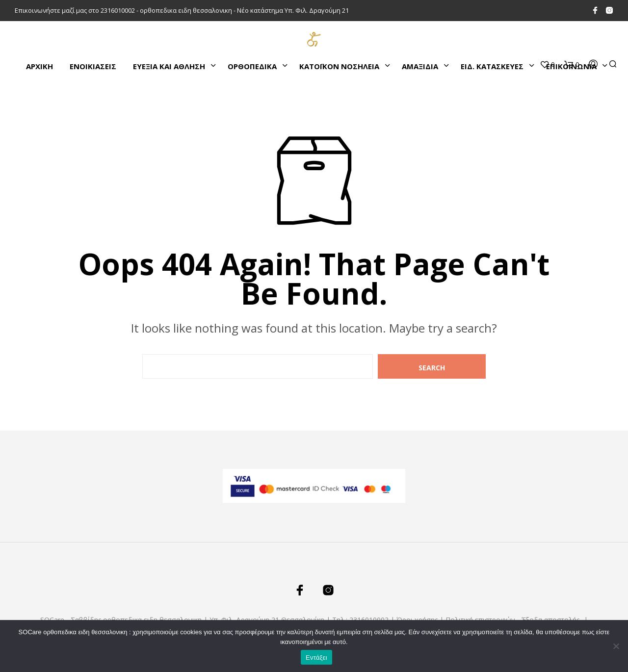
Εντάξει (316, 658)
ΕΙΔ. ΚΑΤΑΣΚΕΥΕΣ (492, 66)
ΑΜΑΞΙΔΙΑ (420, 66)
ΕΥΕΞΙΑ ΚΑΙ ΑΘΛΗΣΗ (169, 66)
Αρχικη (39, 66)
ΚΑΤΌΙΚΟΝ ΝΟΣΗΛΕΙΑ (339, 66)
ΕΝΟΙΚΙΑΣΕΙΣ (93, 66)
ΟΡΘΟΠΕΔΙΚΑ (252, 66)
